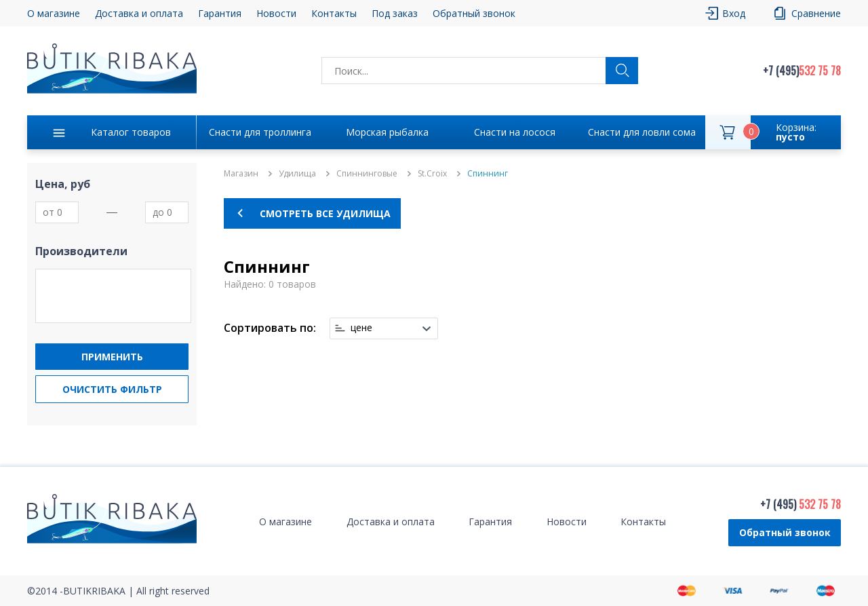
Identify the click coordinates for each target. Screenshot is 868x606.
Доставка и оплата (139, 13)
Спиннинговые (367, 174)
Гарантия (220, 13)
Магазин (241, 174)
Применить (112, 357)
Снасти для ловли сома (642, 132)
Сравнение (816, 13)
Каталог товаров (131, 132)
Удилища (297, 174)
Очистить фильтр (112, 389)
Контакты (334, 13)
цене (361, 328)
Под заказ (395, 13)
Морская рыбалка (387, 132)
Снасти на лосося (515, 132)
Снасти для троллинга (260, 132)
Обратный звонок (474, 13)
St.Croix (432, 174)
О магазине (54, 13)
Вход (734, 13)
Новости (276, 13)
